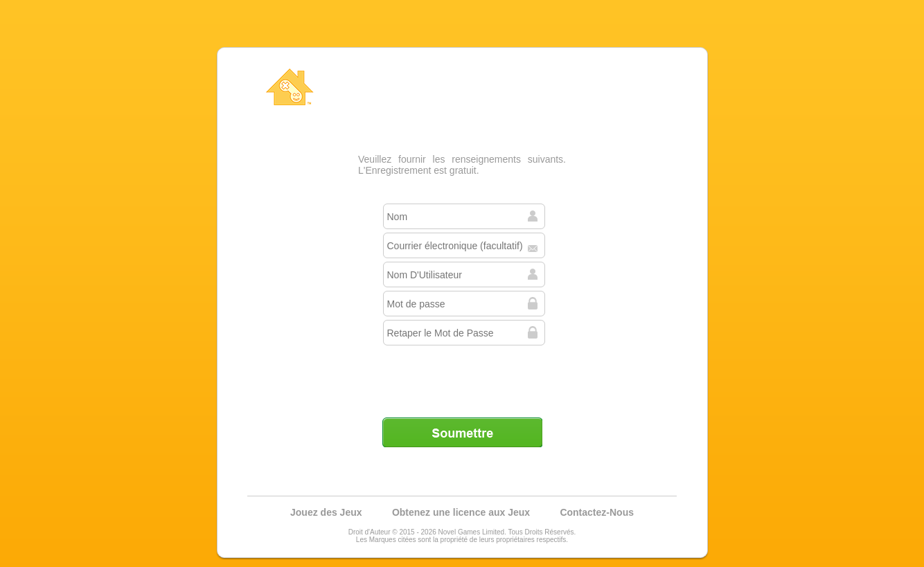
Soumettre (462, 432)
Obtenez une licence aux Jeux (461, 512)
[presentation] (463, 376)
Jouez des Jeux (326, 512)
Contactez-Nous (597, 512)
